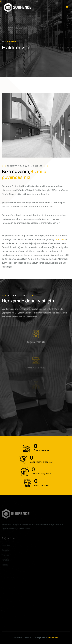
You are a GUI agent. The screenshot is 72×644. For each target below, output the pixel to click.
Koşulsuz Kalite (36, 343)
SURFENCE (26, 638)
